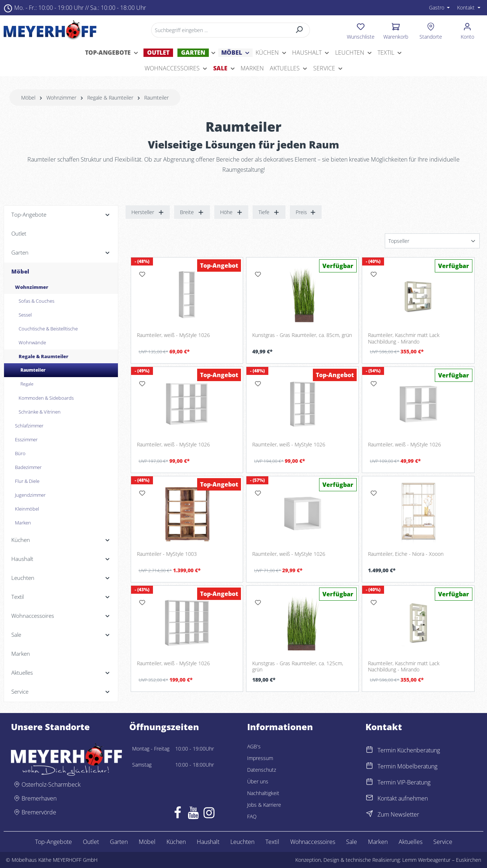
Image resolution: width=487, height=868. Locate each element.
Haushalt (208, 842)
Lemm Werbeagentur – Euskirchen (442, 860)
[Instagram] (209, 814)
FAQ (252, 816)
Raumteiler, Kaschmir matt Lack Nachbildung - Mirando (404, 338)
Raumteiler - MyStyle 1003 (167, 554)
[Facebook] (178, 814)
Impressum (260, 758)
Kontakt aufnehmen (403, 798)
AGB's (254, 746)
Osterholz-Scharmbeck (51, 784)
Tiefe (269, 212)
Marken (378, 842)
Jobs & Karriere (264, 805)
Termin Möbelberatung (407, 766)
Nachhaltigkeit (263, 793)
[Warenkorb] (396, 30)
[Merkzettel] (361, 30)
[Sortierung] (432, 241)
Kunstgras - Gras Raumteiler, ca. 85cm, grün (302, 335)
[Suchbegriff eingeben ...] (220, 30)
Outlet (91, 842)
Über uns (258, 781)
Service (443, 842)
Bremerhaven (39, 798)
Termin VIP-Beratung (404, 782)
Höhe (231, 212)
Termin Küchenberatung (409, 750)
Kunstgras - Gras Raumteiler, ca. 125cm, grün (298, 666)
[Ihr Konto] (467, 30)
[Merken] (142, 274)
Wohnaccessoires (313, 842)
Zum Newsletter (398, 814)
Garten (119, 842)
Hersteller (148, 212)
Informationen (280, 727)
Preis (306, 212)
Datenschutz (262, 770)
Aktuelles (411, 842)
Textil (272, 842)
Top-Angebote (53, 842)
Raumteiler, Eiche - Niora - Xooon (406, 554)
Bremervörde (39, 812)
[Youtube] (193, 814)
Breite (192, 212)
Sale (352, 842)
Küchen (176, 842)
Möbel (147, 842)
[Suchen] (299, 30)
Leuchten (242, 842)
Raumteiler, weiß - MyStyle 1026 (173, 335)
